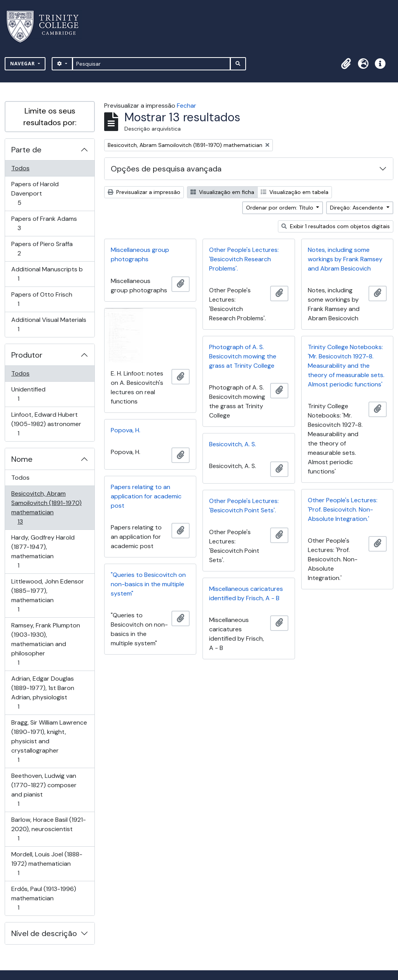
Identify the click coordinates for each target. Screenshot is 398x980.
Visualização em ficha (222, 192)
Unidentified (29, 394)
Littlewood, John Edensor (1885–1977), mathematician (47, 595)
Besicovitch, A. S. (233, 444)
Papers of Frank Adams (44, 223)
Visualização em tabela (295, 192)
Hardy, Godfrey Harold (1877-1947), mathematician (43, 551)
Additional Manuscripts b (47, 274)
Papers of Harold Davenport (35, 193)
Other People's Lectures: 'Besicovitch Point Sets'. (244, 506)
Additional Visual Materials (49, 324)
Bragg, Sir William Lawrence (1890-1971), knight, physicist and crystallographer (49, 741)
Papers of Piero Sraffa (42, 249)
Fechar (187, 106)
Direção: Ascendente (357, 208)
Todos (20, 168)
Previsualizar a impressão (144, 192)
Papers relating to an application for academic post (146, 496)
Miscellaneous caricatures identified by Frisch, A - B (246, 593)
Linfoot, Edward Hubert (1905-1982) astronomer (46, 424)
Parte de (26, 150)
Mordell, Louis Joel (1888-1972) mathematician (47, 864)
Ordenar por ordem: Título (280, 208)
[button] (346, 64)
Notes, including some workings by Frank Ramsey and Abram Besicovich (345, 259)
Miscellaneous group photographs (140, 254)
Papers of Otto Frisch (42, 299)
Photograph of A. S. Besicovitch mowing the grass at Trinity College (243, 356)
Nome (22, 459)
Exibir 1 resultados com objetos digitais (336, 226)
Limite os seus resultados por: (50, 117)
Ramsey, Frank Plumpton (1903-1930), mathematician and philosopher (45, 644)
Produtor (27, 355)
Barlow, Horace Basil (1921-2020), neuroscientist (48, 829)
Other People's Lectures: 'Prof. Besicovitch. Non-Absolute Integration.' (343, 509)
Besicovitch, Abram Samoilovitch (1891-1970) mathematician (46, 507)
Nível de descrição (44, 933)
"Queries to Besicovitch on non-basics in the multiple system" (148, 584)
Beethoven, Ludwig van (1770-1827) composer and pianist (44, 790)
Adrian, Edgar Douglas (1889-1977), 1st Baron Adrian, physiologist (43, 693)
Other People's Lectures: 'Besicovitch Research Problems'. (244, 259)
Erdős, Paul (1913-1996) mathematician (44, 898)
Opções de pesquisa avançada (166, 169)
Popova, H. (126, 430)
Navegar (23, 64)
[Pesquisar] (151, 64)
